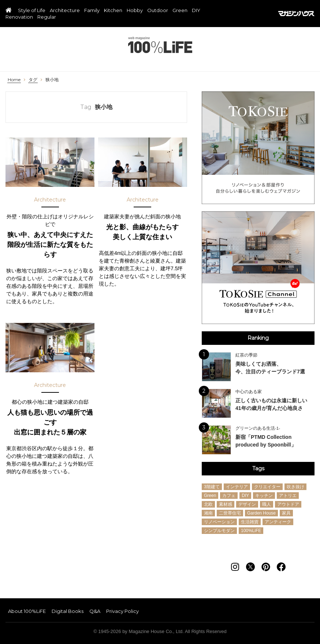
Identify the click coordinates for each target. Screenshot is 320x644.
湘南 (208, 513)
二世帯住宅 (230, 513)
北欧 (208, 504)
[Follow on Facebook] (281, 567)
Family (92, 11)
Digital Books (68, 611)
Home (14, 80)
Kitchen (113, 11)
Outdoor (158, 11)
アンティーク (278, 522)
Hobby (135, 11)
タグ (33, 80)
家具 (286, 513)
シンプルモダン (219, 531)
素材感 (226, 504)
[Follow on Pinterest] (266, 567)
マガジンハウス (296, 14)
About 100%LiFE (27, 611)
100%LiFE (160, 45)
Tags (258, 468)
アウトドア (288, 504)
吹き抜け (295, 487)
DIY (196, 11)
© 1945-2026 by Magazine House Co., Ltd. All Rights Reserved (160, 631)
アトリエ (288, 496)
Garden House (261, 513)
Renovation (19, 17)
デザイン (247, 504)
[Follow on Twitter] (250, 567)
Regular (47, 17)
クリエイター (267, 487)
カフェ (229, 496)
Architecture (65, 11)
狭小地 (52, 80)
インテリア (237, 487)
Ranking (258, 338)
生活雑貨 (250, 522)
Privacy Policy (122, 611)
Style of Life (32, 11)
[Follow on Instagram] (235, 567)
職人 (267, 504)
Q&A (95, 611)
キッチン (264, 496)
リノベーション (219, 522)
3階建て (212, 487)
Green (180, 11)
